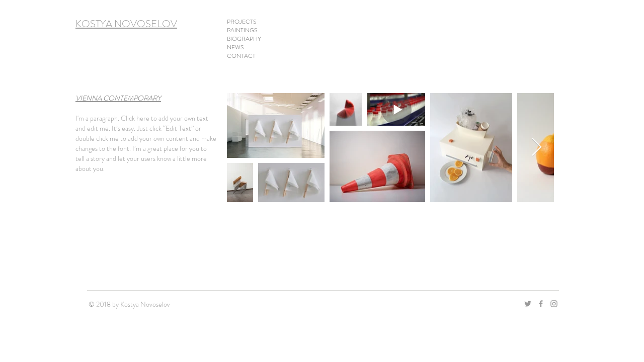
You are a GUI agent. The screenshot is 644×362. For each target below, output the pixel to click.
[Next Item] (537, 148)
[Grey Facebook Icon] (541, 304)
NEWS (235, 48)
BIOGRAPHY (244, 39)
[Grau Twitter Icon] (528, 304)
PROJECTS (242, 22)
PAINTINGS (242, 30)
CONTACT (241, 56)
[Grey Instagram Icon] (554, 304)
